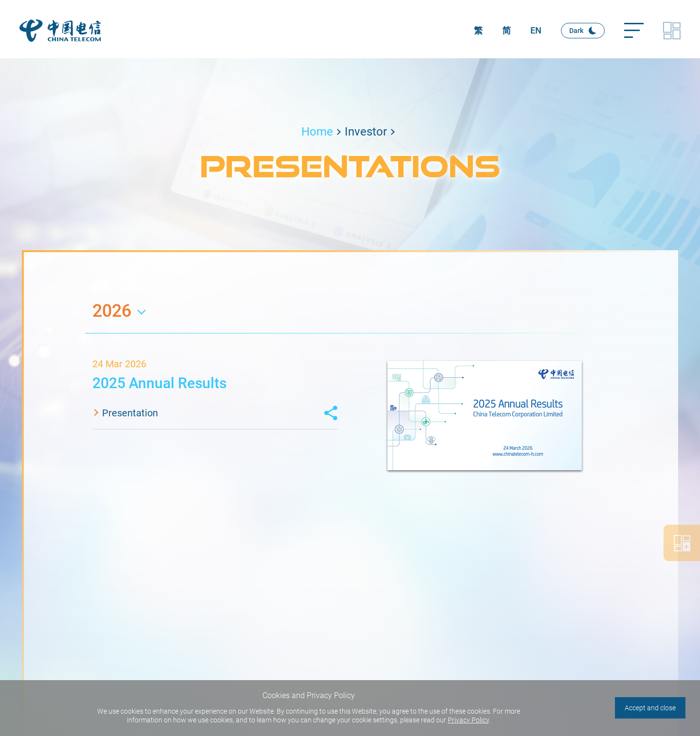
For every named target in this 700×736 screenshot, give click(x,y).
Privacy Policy (468, 720)
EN (536, 30)
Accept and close (650, 708)
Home (317, 132)
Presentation (130, 413)
